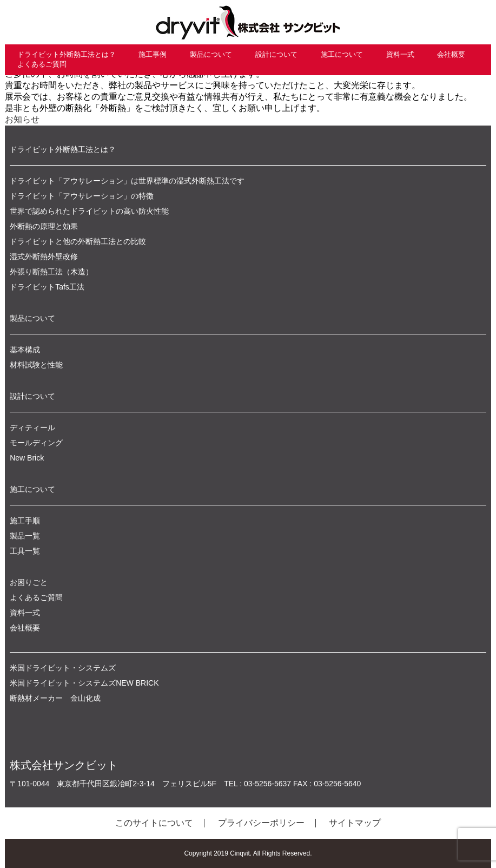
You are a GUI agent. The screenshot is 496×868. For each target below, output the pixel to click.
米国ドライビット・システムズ (63, 668)
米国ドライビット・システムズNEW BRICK (84, 683)
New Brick (27, 458)
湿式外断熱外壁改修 (44, 257)
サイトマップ (355, 823)
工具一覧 (25, 551)
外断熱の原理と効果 (44, 226)
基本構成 (25, 350)
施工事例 (153, 54)
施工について (342, 54)
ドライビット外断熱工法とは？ (67, 54)
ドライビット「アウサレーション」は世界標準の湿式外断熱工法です (127, 181)
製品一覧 (25, 536)
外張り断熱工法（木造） (51, 272)
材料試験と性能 (36, 365)
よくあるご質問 (42, 64)
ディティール (32, 428)
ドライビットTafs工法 (47, 287)
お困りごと (29, 582)
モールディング (36, 443)
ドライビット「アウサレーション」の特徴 (82, 196)
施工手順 (25, 521)
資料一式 (400, 54)
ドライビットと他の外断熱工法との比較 (78, 241)
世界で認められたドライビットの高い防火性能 (89, 211)
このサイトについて (154, 823)
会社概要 (451, 54)
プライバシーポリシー (261, 823)
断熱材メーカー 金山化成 (55, 698)
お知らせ (22, 119)
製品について (211, 54)
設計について (276, 54)
